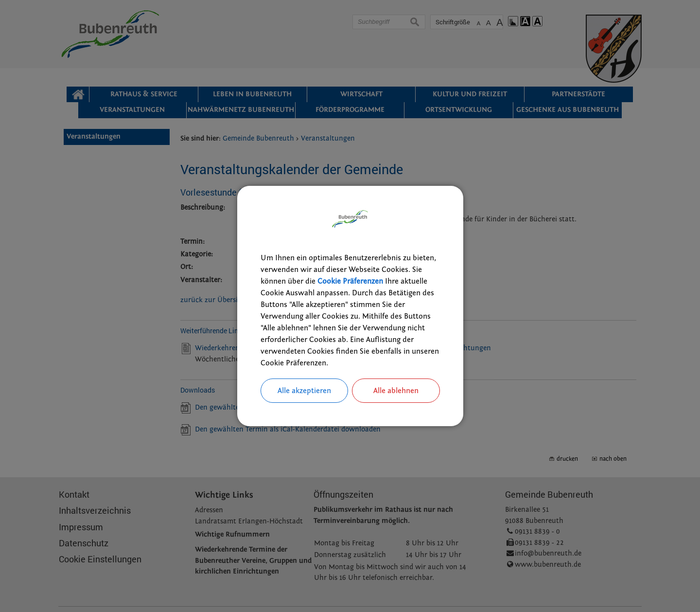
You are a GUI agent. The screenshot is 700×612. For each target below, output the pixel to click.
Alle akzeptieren (304, 391)
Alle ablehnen (396, 391)
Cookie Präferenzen (350, 281)
